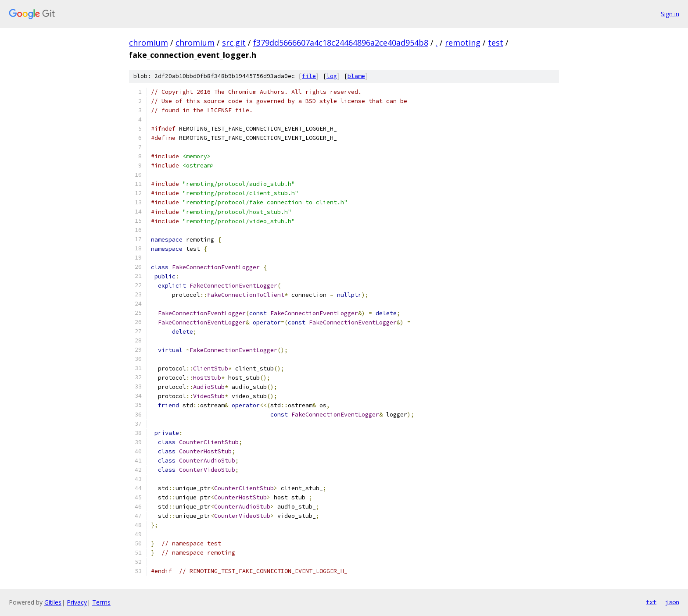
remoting (463, 43)
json (672, 602)
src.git (234, 43)
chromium (149, 43)
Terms (101, 602)
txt (651, 602)
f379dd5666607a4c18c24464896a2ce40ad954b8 (341, 43)
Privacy (77, 602)
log (332, 76)
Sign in (670, 14)
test (496, 43)
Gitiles (53, 602)
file (309, 76)
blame (356, 76)
